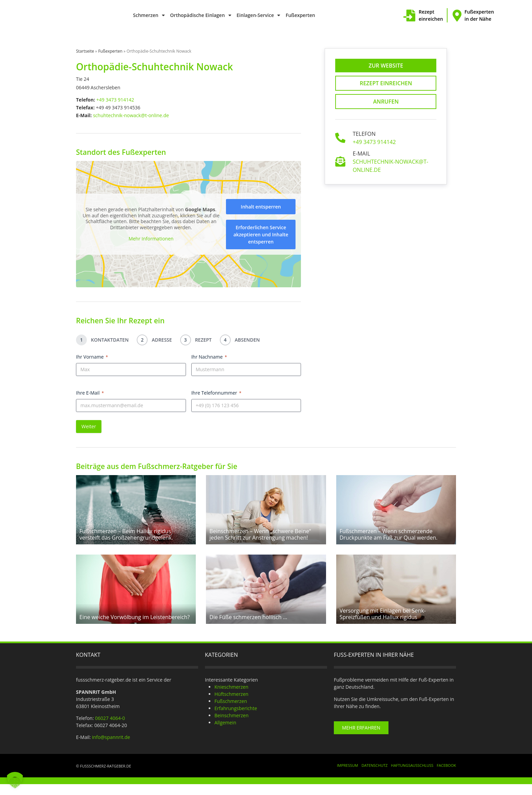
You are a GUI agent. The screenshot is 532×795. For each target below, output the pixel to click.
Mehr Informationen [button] (151, 239)
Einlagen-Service (258, 15)
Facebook (446, 776)
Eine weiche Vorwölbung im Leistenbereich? (135, 628)
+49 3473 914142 (115, 100)
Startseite (85, 51)
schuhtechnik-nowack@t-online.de (131, 115)
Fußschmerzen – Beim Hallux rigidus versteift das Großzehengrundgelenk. (126, 540)
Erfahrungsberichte (236, 719)
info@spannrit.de (111, 748)
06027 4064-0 (110, 729)
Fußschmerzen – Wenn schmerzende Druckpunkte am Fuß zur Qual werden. (389, 540)
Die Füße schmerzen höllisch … (248, 628)
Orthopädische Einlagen (201, 15)
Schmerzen (149, 15)
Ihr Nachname (209, 357)
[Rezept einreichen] (409, 15)
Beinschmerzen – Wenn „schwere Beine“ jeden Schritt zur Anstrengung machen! (260, 540)
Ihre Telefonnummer (216, 393)
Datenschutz (374, 776)
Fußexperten (300, 15)
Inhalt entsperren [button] (261, 207)
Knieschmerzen (231, 698)
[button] (15, 780)
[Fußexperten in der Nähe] (457, 15)
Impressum (347, 776)
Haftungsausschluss (412, 776)
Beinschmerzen (232, 726)
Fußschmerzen (231, 712)
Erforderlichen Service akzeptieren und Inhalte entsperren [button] (261, 234)
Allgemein (225, 733)
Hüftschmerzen (231, 705)
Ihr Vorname (92, 357)
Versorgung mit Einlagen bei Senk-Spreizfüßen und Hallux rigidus (383, 625)
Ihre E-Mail (90, 393)
